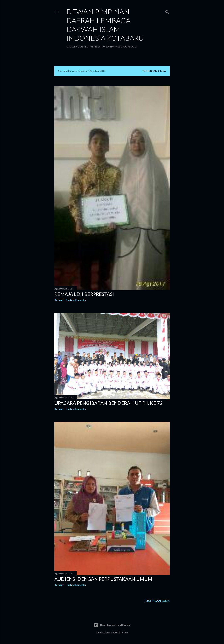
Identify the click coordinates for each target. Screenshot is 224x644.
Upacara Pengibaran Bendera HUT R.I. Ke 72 (108, 403)
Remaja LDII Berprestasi (84, 294)
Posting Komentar (76, 300)
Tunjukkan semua (154, 71)
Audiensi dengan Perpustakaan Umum (103, 579)
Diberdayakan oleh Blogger (112, 625)
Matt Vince (122, 633)
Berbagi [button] (59, 300)
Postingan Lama (157, 601)
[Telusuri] (167, 11)
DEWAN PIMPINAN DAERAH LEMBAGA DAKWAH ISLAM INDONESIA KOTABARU (105, 25)
